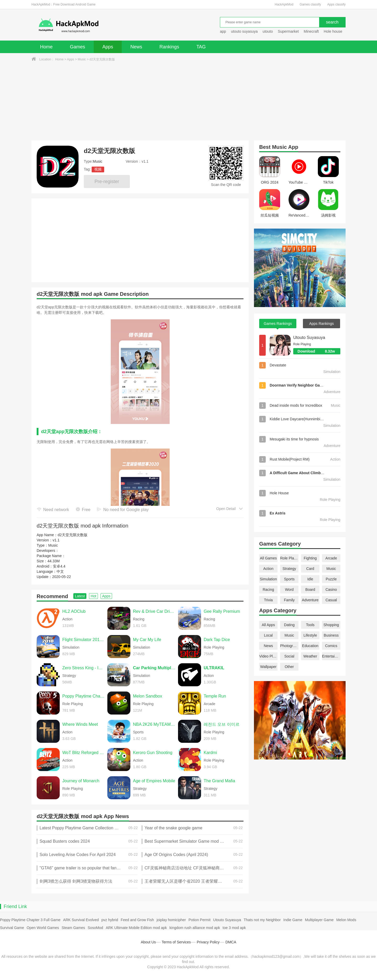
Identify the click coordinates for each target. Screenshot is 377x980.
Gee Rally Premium (222, 611)
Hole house (333, 31)
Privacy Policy (208, 942)
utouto (268, 31)
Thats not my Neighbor (262, 920)
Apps (108, 47)
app (223, 31)
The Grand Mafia (219, 781)
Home (46, 47)
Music (82, 59)
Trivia (268, 600)
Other (289, 667)
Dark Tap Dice (217, 640)
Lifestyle (310, 635)
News (136, 47)
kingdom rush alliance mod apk (195, 928)
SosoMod (95, 928)
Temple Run (215, 696)
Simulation (268, 579)
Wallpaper (268, 667)
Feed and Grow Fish (137, 920)
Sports (289, 579)
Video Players (268, 656)
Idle (310, 579)
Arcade (331, 558)
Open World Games (43, 928)
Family (289, 600)
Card (310, 569)
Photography (289, 646)
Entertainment (331, 656)
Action (268, 569)
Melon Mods (346, 920)
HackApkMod (284, 4)
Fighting (310, 558)
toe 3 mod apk (234, 928)
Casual (331, 600)
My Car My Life (147, 640)
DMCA (231, 942)
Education (310, 646)
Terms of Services (176, 942)
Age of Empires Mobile (154, 781)
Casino (331, 590)
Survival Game (12, 928)
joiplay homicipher (171, 920)
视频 (98, 169)
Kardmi (210, 753)
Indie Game (293, 920)
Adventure (310, 600)
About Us (148, 942)
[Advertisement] (188, 101)
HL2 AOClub (74, 611)
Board (310, 590)
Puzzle (331, 579)
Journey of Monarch (81, 781)
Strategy (289, 569)
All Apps (268, 625)
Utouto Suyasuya (309, 338)
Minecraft (311, 31)
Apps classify (336, 4)
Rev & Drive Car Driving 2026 (154, 611)
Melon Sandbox (148, 696)
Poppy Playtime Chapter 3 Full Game (30, 920)
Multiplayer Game (319, 920)
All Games (268, 558)
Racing (268, 590)
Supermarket (288, 31)
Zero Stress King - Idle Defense (84, 668)
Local (268, 635)
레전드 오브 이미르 (222, 724)
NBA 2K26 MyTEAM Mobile (154, 724)
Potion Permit (199, 920)
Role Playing (289, 558)
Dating (289, 625)
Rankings (169, 47)
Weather (310, 656)
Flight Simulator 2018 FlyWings (84, 640)
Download (319, 351)
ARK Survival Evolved (81, 920)
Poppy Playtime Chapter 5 (84, 696)
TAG (201, 47)
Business (331, 635)
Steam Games (73, 928)
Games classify (310, 4)
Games (77, 47)
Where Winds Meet (80, 724)
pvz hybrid (110, 920)
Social (289, 656)
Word (289, 590)
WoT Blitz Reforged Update (84, 753)
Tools (310, 625)
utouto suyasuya (244, 31)
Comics (331, 646)
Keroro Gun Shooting (153, 753)
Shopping (331, 625)
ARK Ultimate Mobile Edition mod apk (136, 928)
